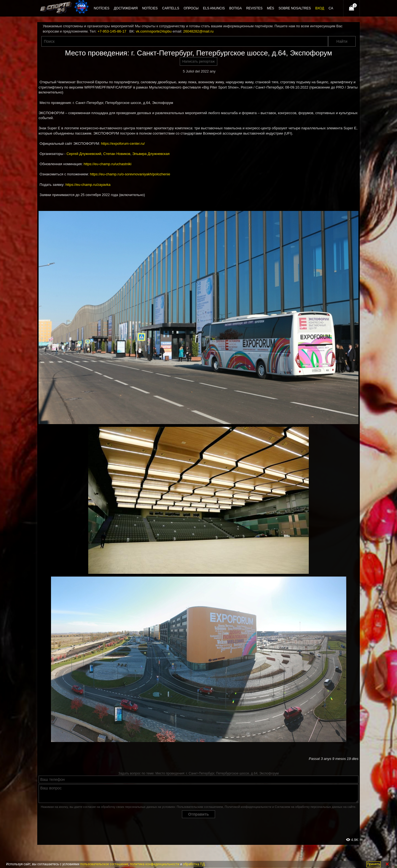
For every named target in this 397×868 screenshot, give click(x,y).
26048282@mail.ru (198, 31)
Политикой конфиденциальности (248, 807)
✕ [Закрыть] (387, 864)
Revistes (254, 8)
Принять (374, 864)
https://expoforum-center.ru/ (123, 144)
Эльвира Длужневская (151, 154)
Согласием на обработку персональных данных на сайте (315, 807)
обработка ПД (194, 864)
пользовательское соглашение (104, 864)
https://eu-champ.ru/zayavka (88, 185)
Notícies (150, 8)
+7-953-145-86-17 (112, 31)
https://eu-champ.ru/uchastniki (107, 164)
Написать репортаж (198, 61)
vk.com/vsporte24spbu (154, 31)
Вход (320, 8)
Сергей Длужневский (84, 154)
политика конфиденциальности (155, 864)
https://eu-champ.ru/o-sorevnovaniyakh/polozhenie (130, 174)
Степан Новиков (117, 154)
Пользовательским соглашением (200, 807)
